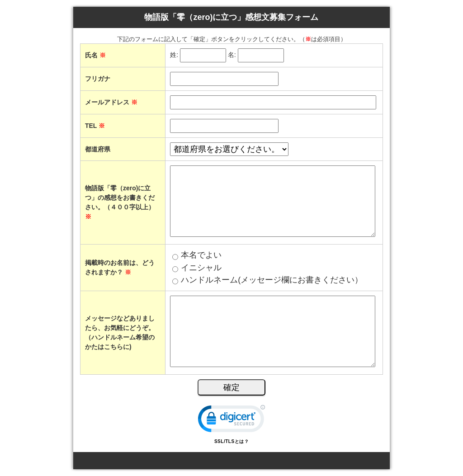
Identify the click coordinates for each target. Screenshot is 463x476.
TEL (95, 126)
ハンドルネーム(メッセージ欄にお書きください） (272, 280)
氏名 (95, 55)
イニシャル (201, 268)
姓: (174, 55)
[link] (231, 421)
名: (232, 55)
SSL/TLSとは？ (231, 441)
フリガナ (98, 79)
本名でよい (201, 255)
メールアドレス (111, 102)
